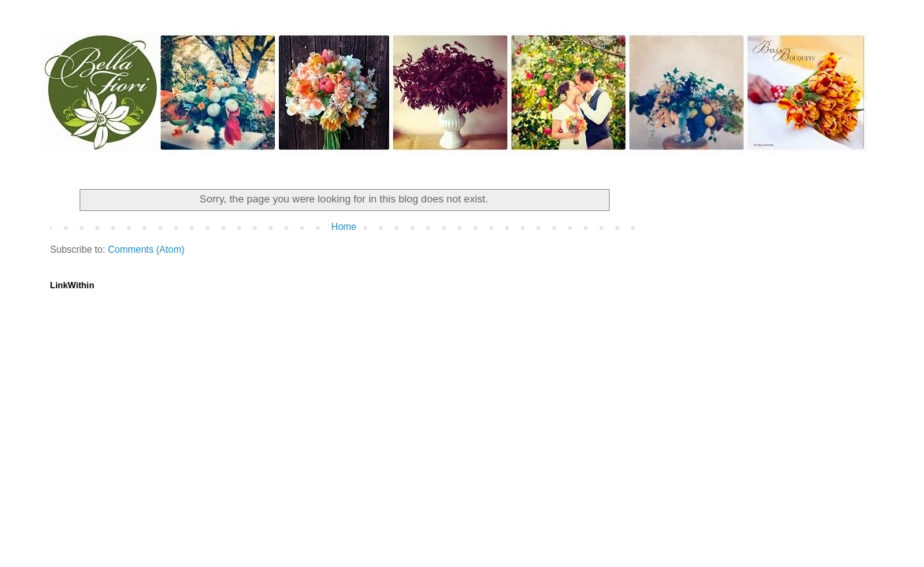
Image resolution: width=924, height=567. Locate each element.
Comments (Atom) (146, 250)
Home (343, 227)
